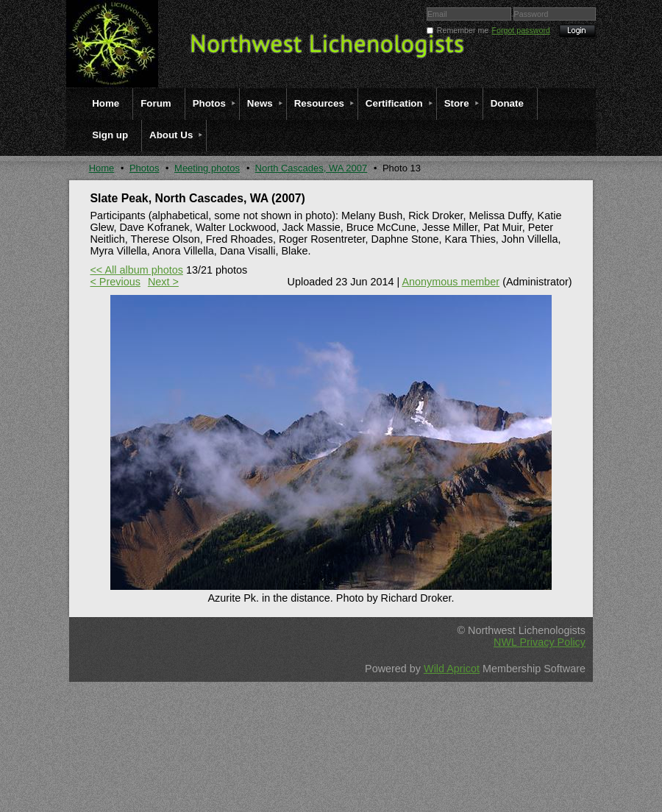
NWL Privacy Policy (540, 642)
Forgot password (521, 30)
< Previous (115, 282)
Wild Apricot (452, 669)
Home (102, 168)
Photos (144, 168)
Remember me (463, 30)
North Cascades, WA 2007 (312, 168)
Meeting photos (207, 168)
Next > (163, 282)
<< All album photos (136, 270)
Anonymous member (451, 282)
